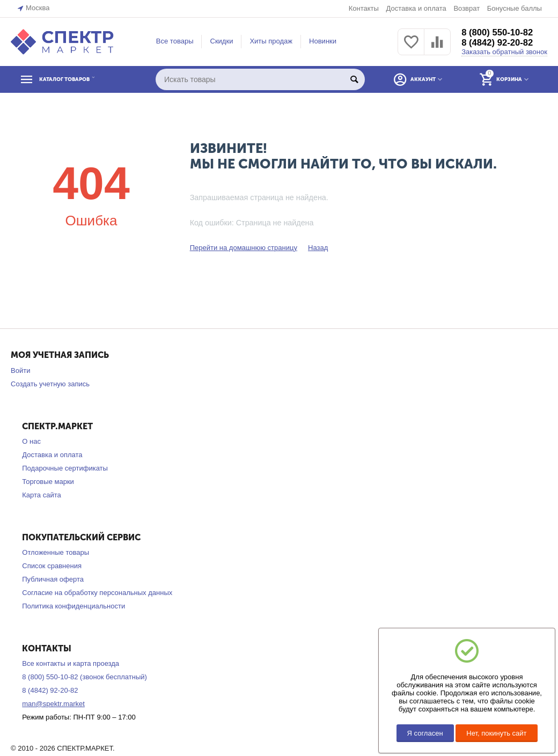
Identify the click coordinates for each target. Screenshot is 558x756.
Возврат (467, 8)
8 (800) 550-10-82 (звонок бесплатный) (85, 677)
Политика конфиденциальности (74, 606)
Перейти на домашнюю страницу (244, 248)
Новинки (323, 41)
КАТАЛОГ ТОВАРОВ (77, 79)
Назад (318, 248)
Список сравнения (52, 566)
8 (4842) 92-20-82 (500, 43)
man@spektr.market (53, 704)
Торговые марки (48, 482)
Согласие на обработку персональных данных (97, 593)
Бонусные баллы (515, 8)
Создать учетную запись (50, 384)
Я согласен (425, 733)
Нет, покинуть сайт (496, 733)
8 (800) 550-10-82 (500, 32)
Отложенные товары (56, 552)
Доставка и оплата (416, 8)
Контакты (364, 8)
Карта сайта (42, 495)
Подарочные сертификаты (65, 468)
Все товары (175, 41)
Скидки (221, 41)
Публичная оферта (53, 579)
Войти (20, 370)
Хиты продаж (271, 41)
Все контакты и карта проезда (71, 663)
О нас (31, 441)
